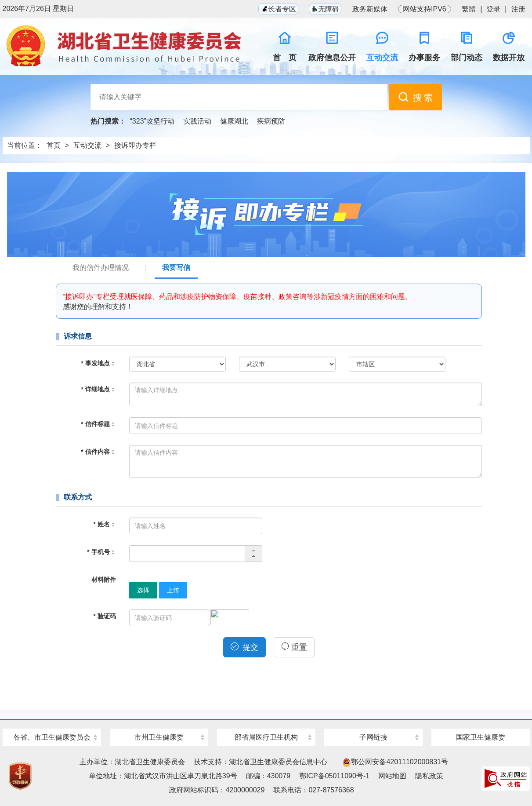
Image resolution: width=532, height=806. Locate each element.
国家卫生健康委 (481, 737)
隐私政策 (429, 776)
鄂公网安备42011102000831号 (395, 762)
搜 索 (416, 97)
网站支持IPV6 (425, 9)
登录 (493, 9)
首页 (54, 145)
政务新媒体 (370, 9)
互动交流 (87, 145)
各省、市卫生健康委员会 (52, 737)
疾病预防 (271, 121)
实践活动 (197, 121)
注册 (518, 9)
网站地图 (392, 776)
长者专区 (278, 9)
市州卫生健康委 (159, 737)
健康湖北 (234, 121)
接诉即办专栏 (135, 145)
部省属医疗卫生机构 (266, 737)
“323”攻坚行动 (152, 121)
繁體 (469, 9)
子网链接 (373, 737)
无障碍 (325, 9)
